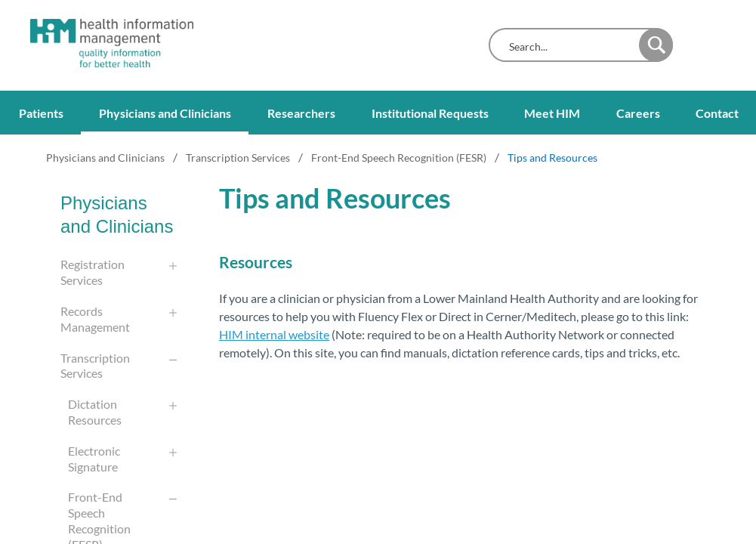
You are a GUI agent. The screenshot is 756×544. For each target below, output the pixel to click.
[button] (656, 45)
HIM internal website (274, 334)
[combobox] (568, 46)
